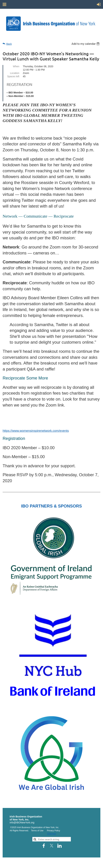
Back (9, 44)
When (16, 66)
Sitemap (51, 834)
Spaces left (13, 76)
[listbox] (86, 44)
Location (15, 73)
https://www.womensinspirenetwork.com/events (36, 431)
